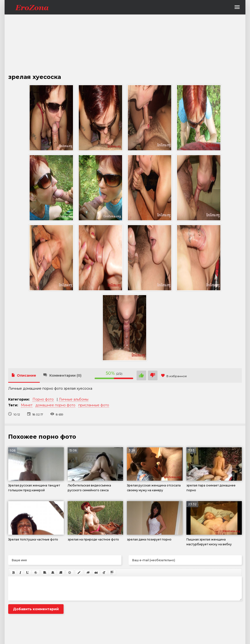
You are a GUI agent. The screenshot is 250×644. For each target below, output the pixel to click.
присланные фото (94, 405)
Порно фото (43, 399)
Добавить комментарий (36, 609)
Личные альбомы (74, 399)
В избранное (174, 376)
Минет (27, 405)
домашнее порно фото (55, 405)
